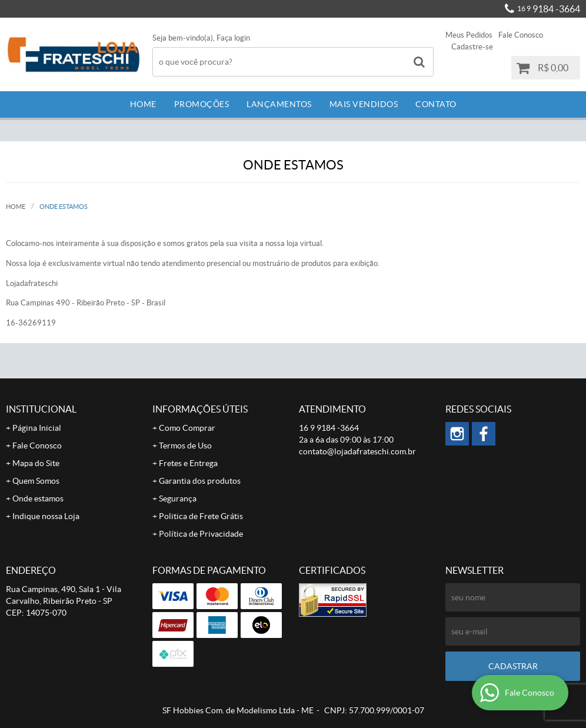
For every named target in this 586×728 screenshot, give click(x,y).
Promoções (202, 104)
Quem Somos (36, 481)
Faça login (233, 38)
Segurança (178, 498)
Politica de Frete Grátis (201, 516)
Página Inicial (37, 428)
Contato (436, 104)
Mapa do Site (36, 463)
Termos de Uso (185, 446)
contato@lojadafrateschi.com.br (357, 451)
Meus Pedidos (469, 35)
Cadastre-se (472, 47)
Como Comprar (187, 428)
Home (143, 104)
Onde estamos (38, 498)
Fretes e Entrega (188, 463)
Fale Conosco (521, 35)
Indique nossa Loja (46, 516)
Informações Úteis (200, 409)
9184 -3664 (549, 9)
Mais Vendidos (364, 104)
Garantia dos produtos (200, 481)
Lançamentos (279, 104)
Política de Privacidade (201, 534)
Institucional (41, 409)
